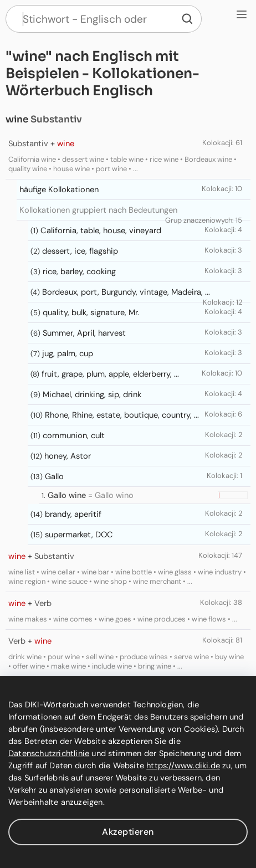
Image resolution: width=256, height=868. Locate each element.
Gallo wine (67, 495)
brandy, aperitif (73, 514)
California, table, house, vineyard (101, 230)
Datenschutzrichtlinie (49, 753)
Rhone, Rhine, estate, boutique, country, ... (122, 415)
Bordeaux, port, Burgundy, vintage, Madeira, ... (126, 292)
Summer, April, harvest (84, 333)
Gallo (54, 476)
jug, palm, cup (68, 353)
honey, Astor (68, 456)
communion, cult (74, 435)
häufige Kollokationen (59, 189)
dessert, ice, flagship (80, 251)
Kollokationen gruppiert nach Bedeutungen (98, 210)
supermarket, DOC (79, 535)
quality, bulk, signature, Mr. (91, 312)
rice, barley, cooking (79, 271)
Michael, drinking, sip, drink (92, 394)
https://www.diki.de (183, 766)
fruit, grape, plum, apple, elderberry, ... (110, 374)
